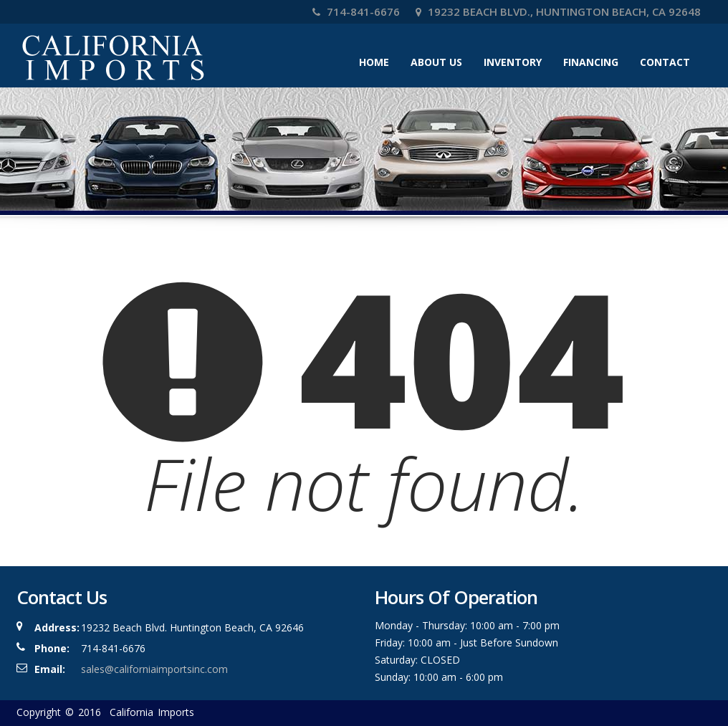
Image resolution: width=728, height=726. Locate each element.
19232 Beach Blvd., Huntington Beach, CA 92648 (558, 11)
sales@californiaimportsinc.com (154, 669)
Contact (665, 62)
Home (374, 62)
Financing (591, 62)
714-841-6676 (356, 11)
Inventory (513, 62)
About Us (436, 62)
